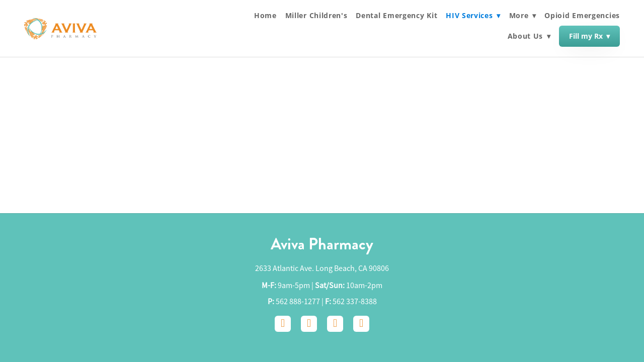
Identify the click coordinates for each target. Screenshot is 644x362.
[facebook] (283, 324)
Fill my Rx (589, 36)
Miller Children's (316, 16)
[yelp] (361, 324)
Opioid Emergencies (582, 16)
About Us (529, 36)
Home (265, 16)
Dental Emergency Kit (396, 16)
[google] (335, 324)
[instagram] (309, 324)
